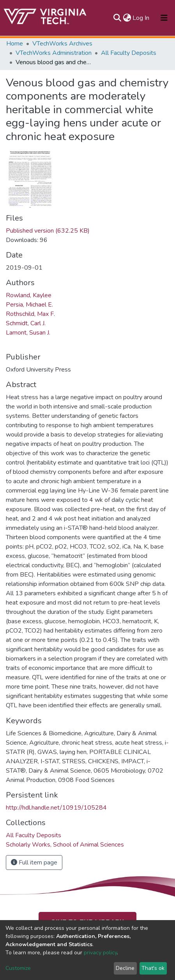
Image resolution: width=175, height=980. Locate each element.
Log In (141, 18)
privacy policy (100, 953)
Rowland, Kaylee (29, 295)
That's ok (153, 968)
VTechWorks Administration (54, 53)
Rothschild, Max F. (30, 314)
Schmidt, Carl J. (26, 323)
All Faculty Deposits (129, 53)
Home (15, 44)
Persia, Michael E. (29, 305)
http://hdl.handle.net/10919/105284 (56, 808)
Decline (125, 968)
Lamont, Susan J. (28, 333)
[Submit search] (117, 18)
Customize (18, 968)
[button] (127, 18)
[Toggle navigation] (164, 18)
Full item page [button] (34, 863)
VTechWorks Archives (62, 44)
